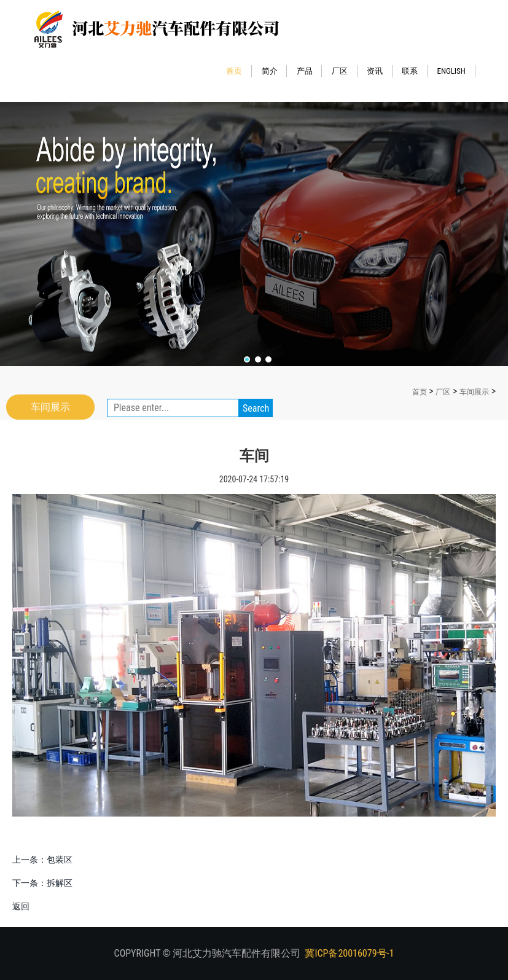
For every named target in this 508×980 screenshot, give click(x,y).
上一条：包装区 (42, 860)
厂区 (345, 71)
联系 (415, 71)
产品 (310, 71)
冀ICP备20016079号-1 (349, 953)
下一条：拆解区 (42, 883)
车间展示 (474, 392)
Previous (34, 219)
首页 (239, 71)
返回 (21, 906)
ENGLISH (456, 71)
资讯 (380, 71)
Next (474, 219)
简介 (275, 71)
